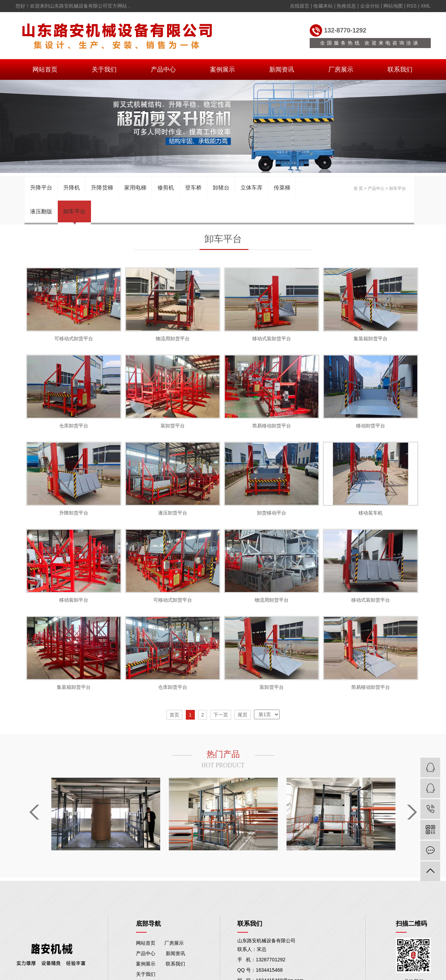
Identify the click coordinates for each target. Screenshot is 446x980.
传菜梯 (282, 188)
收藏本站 (323, 6)
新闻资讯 (282, 70)
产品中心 (163, 70)
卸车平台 (74, 211)
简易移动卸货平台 (272, 426)
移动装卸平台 (74, 600)
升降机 (72, 188)
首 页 (358, 188)
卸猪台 (221, 188)
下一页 (221, 715)
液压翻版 (41, 211)
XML (426, 6)
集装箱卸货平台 (371, 339)
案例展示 (222, 70)
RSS (412, 6)
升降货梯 (102, 188)
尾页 (243, 715)
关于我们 (104, 70)
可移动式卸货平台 (74, 339)
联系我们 (400, 70)
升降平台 (41, 188)
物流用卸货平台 (173, 339)
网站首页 (45, 70)
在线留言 (300, 6)
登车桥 (193, 188)
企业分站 (370, 6)
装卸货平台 (173, 426)
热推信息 (346, 6)
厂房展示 (341, 70)
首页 (174, 715)
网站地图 (393, 6)
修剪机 (166, 188)
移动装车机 (371, 513)
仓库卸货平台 (74, 426)
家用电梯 (135, 188)
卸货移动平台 (272, 513)
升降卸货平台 (74, 513)
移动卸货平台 (371, 426)
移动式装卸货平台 (272, 339)
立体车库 (252, 188)
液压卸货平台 (173, 513)
